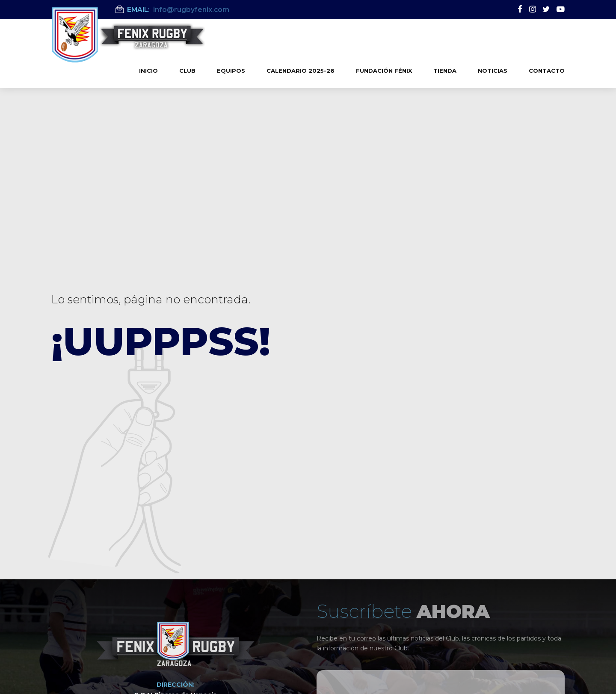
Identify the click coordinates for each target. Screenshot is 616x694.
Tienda (445, 71)
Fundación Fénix (384, 71)
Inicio (148, 71)
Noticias (493, 71)
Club (187, 71)
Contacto (547, 71)
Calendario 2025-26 (301, 71)
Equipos (231, 71)
